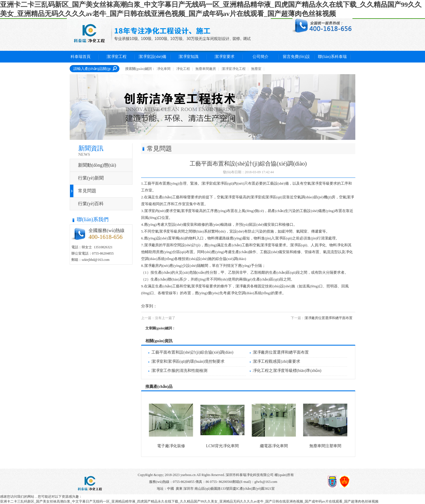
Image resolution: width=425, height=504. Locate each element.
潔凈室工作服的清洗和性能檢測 (179, 371)
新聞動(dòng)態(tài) (97, 165)
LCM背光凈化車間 (222, 446)
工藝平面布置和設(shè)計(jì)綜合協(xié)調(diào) (192, 352)
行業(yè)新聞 (91, 178)
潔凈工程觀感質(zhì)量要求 (276, 361)
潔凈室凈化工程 (234, 69)
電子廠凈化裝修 (171, 446)
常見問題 (87, 191)
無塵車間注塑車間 (325, 446)
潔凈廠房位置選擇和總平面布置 (328, 318)
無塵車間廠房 (206, 69)
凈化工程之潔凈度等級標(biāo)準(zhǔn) (287, 371)
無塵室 (256, 69)
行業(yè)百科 (91, 204)
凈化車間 (164, 69)
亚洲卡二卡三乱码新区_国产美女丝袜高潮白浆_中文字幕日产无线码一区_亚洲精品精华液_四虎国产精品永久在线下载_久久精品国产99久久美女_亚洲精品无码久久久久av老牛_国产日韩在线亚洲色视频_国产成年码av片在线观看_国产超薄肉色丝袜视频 (189, 501)
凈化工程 (183, 69)
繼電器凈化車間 (274, 446)
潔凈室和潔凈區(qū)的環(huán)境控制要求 (188, 361)
